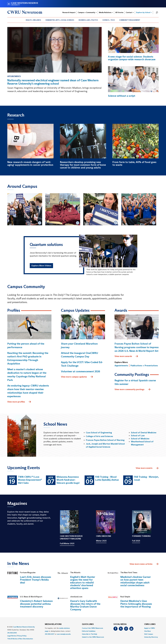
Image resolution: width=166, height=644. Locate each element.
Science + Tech (109, 20)
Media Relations (106, 12)
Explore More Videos (41, 266)
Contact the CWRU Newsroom (92, 628)
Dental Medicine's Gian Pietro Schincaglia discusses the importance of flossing (136, 604)
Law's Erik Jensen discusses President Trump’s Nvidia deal (36, 580)
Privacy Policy (22, 636)
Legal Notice (12, 636)
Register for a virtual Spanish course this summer (135, 382)
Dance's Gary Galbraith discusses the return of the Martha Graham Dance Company (85, 605)
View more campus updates (77, 377)
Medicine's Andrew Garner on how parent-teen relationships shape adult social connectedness (136, 581)
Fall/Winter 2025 (67, 544)
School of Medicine (140, 439)
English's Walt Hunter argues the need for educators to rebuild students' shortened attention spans (83, 583)
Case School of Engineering (99, 433)
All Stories (119, 12)
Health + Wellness (33, 20)
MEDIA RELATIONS (53, 624)
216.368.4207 (50, 634)
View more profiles (19, 402)
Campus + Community (87, 12)
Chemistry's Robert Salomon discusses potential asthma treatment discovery (36, 604)
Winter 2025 (101, 541)
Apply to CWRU (150, 628)
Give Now (147, 631)
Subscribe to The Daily (90, 634)
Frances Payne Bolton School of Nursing (105, 440)
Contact (130, 12)
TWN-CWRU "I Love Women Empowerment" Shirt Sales (30, 480)
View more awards (126, 356)
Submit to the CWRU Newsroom (93, 637)
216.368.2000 (12, 633)
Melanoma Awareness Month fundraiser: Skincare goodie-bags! (68, 480)
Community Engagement (130, 20)
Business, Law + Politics (88, 20)
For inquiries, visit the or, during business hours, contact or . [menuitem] (58, 631)
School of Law (138, 436)
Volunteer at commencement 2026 (81, 371)
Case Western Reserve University (24, 627)
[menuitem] (33, 20)
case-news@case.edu (64, 634)
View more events (147, 468)
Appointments (14, 76)
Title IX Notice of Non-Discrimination (20, 639)
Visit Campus (149, 634)
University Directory (151, 637)
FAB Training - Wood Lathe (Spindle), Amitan (107, 478)
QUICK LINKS (88, 624)
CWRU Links (150, 624)
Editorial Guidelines (89, 631)
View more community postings (133, 389)
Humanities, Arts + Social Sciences (60, 20)
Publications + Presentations (144, 366)
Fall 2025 (136, 541)
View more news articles (141, 564)
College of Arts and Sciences (99, 436)
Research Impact (69, 12)
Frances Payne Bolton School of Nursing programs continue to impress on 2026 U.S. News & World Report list (137, 347)
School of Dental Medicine (144, 433)
